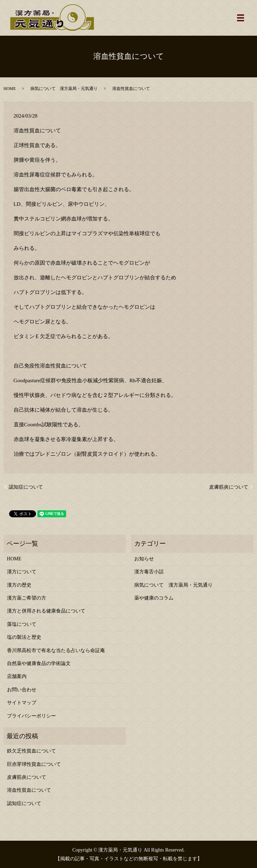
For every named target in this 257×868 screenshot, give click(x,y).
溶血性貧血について (29, 790)
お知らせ (144, 559)
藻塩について (22, 624)
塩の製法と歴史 (24, 637)
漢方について (22, 572)
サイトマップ (22, 703)
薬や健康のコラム (154, 598)
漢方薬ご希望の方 (27, 598)
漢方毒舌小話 (149, 572)
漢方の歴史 (19, 585)
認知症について (26, 487)
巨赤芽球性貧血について (34, 764)
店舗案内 (17, 676)
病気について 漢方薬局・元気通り (64, 89)
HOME (10, 89)
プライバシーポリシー (31, 716)
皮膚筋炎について (229, 487)
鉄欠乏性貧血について (31, 751)
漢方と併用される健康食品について (46, 611)
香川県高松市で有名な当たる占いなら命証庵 (56, 650)
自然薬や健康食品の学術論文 (39, 663)
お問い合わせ (22, 690)
